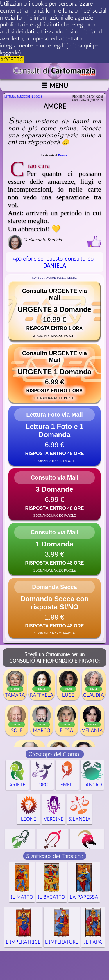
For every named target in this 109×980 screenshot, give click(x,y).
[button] (54, 311)
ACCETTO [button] (12, 59)
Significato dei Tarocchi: (55, 856)
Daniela (62, 155)
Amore (55, 106)
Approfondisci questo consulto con (54, 262)
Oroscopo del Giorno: (55, 754)
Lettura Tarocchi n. (23, 97)
